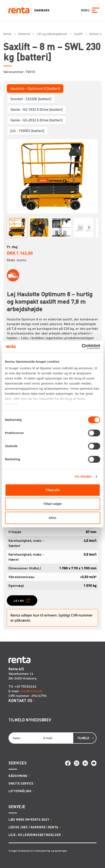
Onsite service (21, 783)
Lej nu (19, 600)
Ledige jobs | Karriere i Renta (33, 827)
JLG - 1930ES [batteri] (27, 131)
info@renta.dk (31, 691)
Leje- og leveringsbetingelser (35, 835)
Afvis (52, 518)
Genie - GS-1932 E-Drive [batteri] (37, 110)
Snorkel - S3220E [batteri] (31, 99)
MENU (82, 10)
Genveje (17, 807)
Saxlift (78, 34)
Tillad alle (52, 490)
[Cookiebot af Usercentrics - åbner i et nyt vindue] (81, 347)
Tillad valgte (52, 504)
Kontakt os (21, 700)
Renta (7, 34)
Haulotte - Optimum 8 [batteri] (35, 88)
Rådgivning (18, 776)
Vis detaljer (83, 476)
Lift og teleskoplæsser (52, 34)
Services (18, 763)
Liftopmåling (20, 791)
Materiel (24, 34)
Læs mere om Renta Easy (29, 819)
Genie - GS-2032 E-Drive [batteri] (37, 120)
